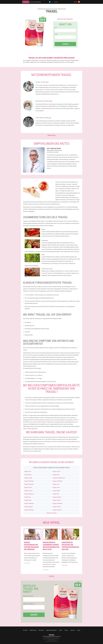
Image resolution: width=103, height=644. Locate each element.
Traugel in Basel (28, 475)
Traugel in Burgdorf (57, 497)
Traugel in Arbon (28, 487)
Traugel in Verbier (56, 507)
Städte (61, 630)
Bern (50, 118)
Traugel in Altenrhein (29, 481)
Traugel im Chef (28, 500)
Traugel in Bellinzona (29, 494)
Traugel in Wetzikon (57, 510)
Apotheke (25, 630)
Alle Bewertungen (51, 135)
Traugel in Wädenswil (29, 503)
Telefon (56, 34)
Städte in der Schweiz (52, 513)
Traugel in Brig (27, 497)
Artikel (66, 630)
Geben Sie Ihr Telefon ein (29, 604)
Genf (47, 82)
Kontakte (73, 630)
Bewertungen (33, 630)
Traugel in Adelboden (57, 481)
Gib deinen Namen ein (28, 596)
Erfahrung (41, 630)
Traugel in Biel (56, 494)
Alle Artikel (51, 576)
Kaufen (65, 44)
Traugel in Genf (28, 471)
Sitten (51, 101)
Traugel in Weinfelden (57, 503)
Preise (79, 630)
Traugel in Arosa (56, 487)
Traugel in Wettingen (29, 510)
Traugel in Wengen (28, 507)
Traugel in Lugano (28, 478)
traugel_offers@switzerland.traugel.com (51, 636)
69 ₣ (51, 447)
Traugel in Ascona (28, 491)
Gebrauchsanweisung (51, 630)
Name (56, 28)
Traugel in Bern (56, 475)
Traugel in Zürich (56, 471)
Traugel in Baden (56, 491)
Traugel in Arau (56, 484)
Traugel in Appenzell (29, 484)
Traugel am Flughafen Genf (59, 478)
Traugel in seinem (56, 500)
